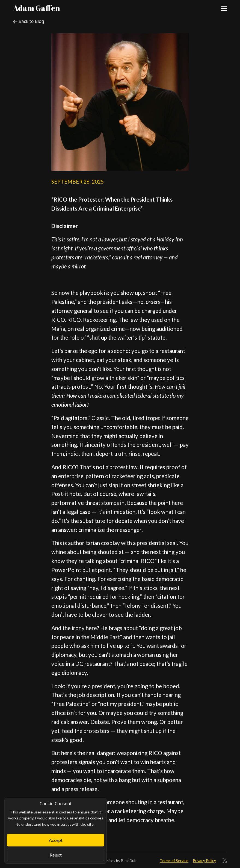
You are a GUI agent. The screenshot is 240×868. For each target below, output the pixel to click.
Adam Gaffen (37, 8)
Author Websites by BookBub (111, 860)
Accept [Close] (56, 840)
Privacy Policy (204, 860)
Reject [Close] (56, 855)
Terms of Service (174, 860)
